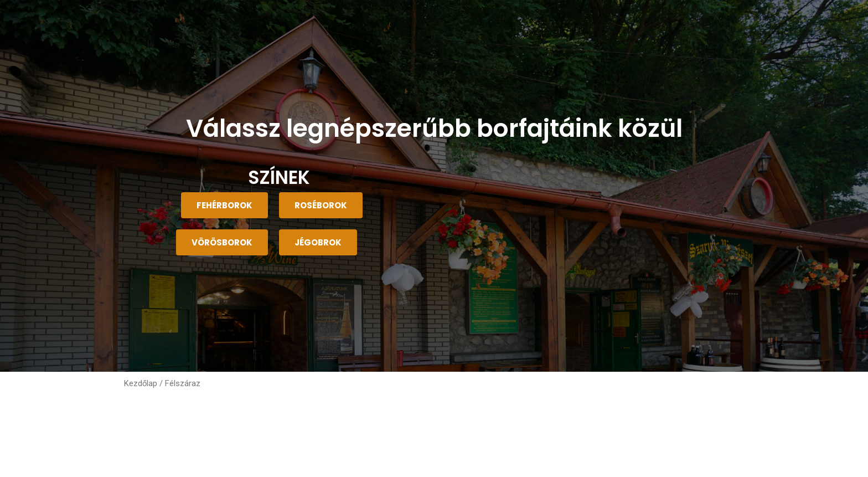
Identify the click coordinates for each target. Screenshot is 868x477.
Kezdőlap (141, 383)
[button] (224, 205)
